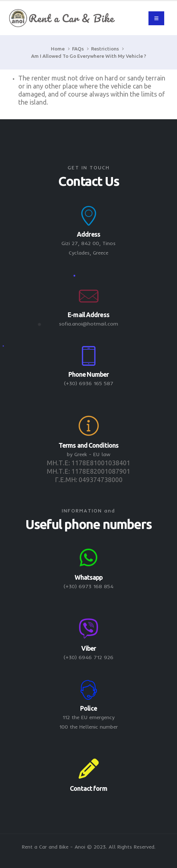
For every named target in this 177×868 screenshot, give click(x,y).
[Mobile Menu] (156, 18)
